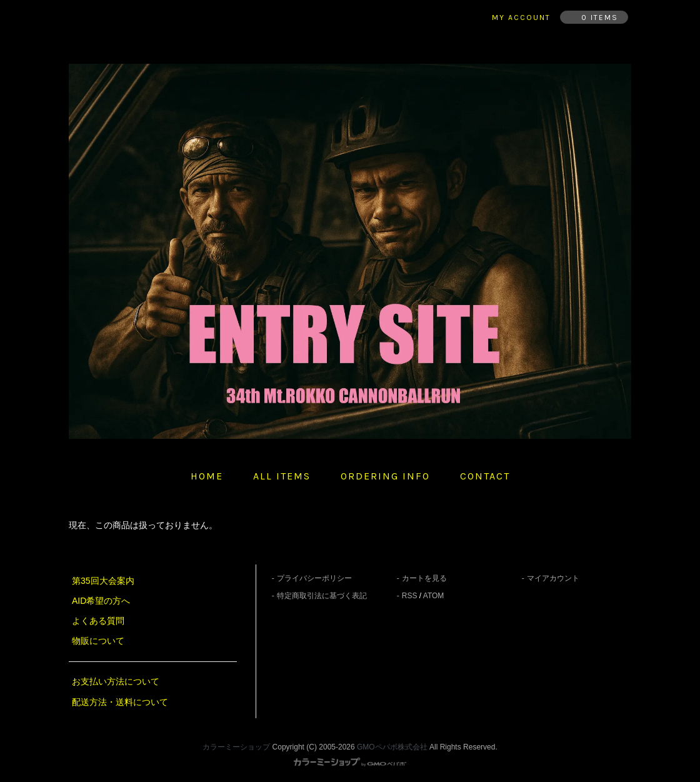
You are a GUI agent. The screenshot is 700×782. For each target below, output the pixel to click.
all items (282, 476)
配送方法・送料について (120, 702)
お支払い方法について (116, 681)
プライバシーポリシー (314, 578)
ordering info (385, 476)
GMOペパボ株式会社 (392, 747)
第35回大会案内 (103, 581)
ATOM (434, 596)
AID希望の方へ (101, 601)
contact (485, 476)
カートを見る (424, 578)
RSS (410, 596)
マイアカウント (553, 578)
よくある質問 (98, 621)
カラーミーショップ (236, 747)
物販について (98, 641)
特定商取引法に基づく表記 (322, 596)
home (207, 476)
